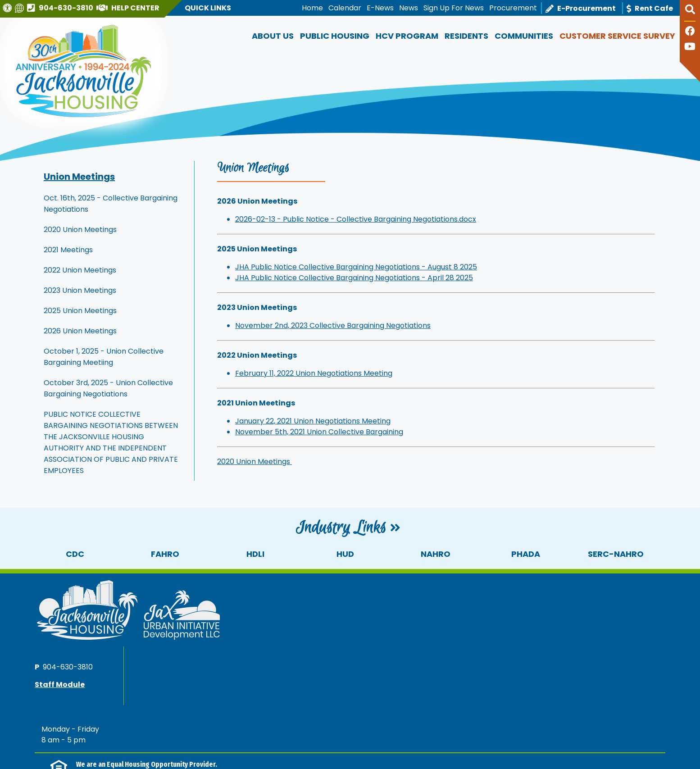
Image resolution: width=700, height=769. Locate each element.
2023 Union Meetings (80, 290)
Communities (524, 36)
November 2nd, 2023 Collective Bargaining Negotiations (333, 325)
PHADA (526, 554)
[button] (690, 13)
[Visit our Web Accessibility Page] (8, 8)
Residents (466, 36)
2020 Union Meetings (80, 230)
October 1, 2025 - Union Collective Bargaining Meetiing (104, 357)
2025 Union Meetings (80, 311)
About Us (273, 36)
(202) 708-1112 (168, 693)
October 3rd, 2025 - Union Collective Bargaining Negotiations (108, 388)
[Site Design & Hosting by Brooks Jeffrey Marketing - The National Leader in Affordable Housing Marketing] (586, 747)
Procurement (513, 8)
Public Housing (335, 36)
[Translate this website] (20, 8)
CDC (75, 554)
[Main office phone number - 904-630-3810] (61, 8)
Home (312, 8)
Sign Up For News (454, 8)
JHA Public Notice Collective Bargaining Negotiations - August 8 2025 (356, 267)
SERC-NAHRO (616, 554)
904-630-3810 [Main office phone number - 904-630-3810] (541, 600)
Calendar (345, 8)
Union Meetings (79, 177)
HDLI (255, 554)
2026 (51, 743)
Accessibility (198, 743)
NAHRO (436, 554)
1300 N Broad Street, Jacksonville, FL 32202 (109, 754)
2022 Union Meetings (80, 270)
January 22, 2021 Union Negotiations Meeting (313, 421)
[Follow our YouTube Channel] (690, 48)
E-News (380, 8)
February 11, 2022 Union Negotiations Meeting (314, 373)
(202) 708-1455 (237, 693)
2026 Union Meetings (80, 331)
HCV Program (407, 36)
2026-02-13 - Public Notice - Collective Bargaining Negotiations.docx (356, 219)
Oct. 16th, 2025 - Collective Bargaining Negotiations (111, 204)
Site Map (155, 743)
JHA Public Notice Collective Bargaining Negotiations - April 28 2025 (354, 278)
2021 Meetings (68, 250)
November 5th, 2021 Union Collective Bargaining (319, 432)
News (409, 8)
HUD (345, 554)
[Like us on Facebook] (690, 32)
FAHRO (165, 554)
